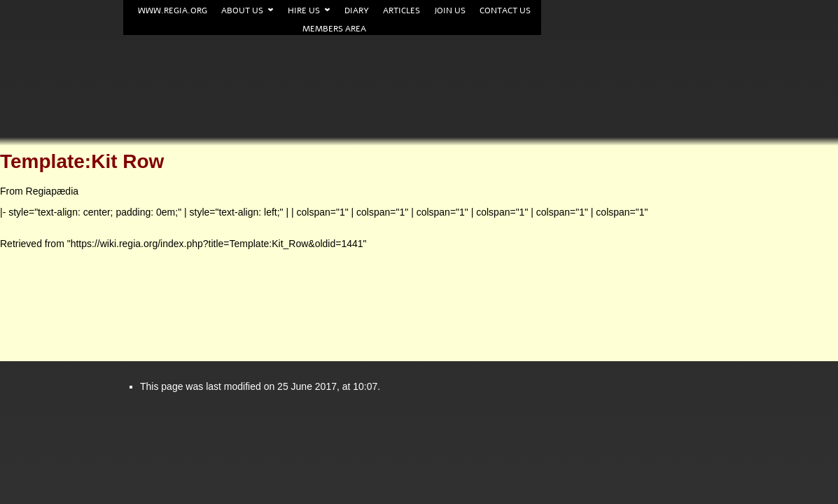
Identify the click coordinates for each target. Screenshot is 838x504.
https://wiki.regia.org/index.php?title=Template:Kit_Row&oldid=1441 (217, 244)
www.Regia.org (173, 10)
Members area (334, 29)
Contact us (505, 10)
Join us (450, 10)
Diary (357, 10)
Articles (401, 10)
